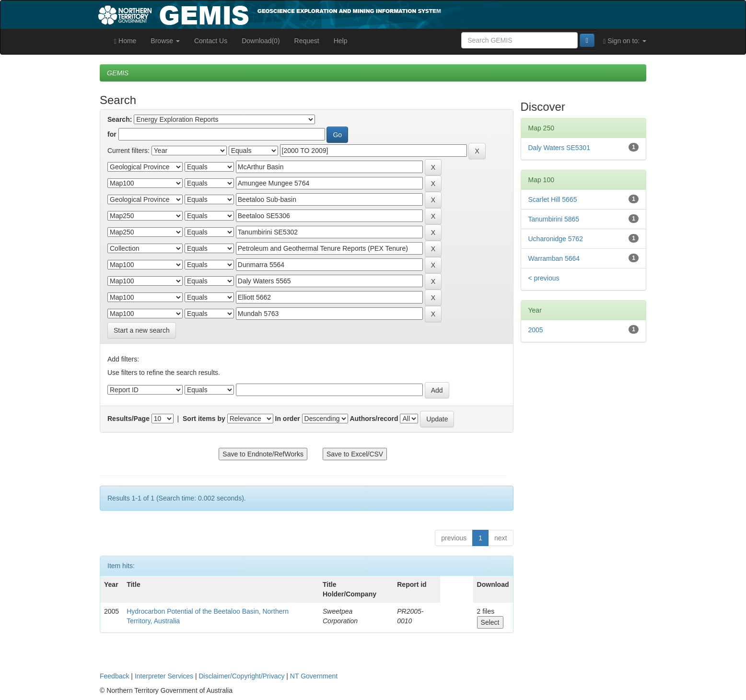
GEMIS (118, 73)
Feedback (114, 676)
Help (341, 41)
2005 (536, 330)
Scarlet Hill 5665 (553, 199)
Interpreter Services (164, 676)
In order (288, 419)
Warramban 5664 (554, 258)
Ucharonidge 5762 (556, 239)
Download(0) (261, 41)
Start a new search (142, 330)
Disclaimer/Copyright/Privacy (242, 676)
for (112, 134)
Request (307, 41)
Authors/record (374, 419)
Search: (120, 119)
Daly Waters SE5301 (559, 148)
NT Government (314, 676)
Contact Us (211, 41)
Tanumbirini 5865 (554, 219)
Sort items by (204, 419)
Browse (165, 41)
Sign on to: (625, 41)
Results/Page (128, 419)
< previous (544, 278)
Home (125, 41)
